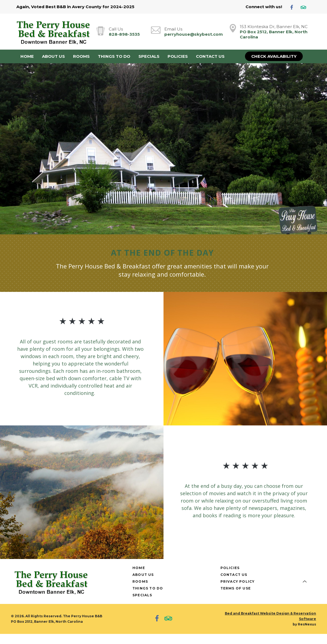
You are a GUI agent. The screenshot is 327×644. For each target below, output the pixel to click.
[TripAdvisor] (305, 7)
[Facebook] (294, 7)
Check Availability (274, 56)
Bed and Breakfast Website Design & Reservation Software (270, 616)
